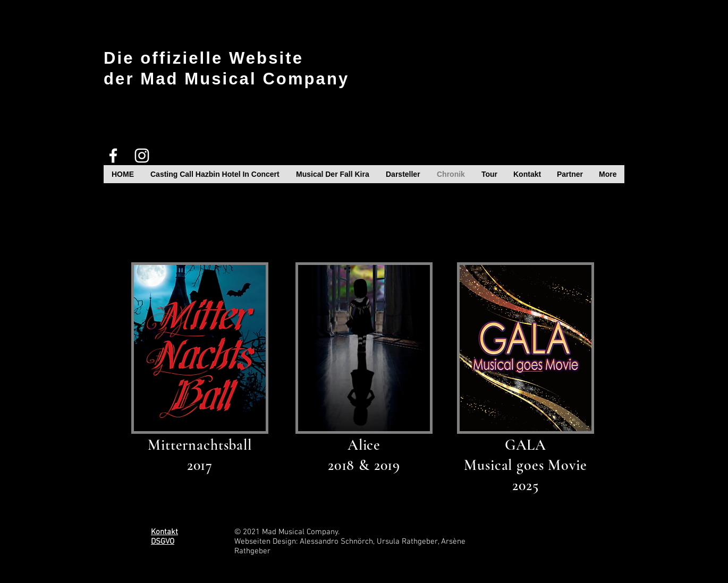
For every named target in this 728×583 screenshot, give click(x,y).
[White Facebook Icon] (113, 156)
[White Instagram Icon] (142, 156)
